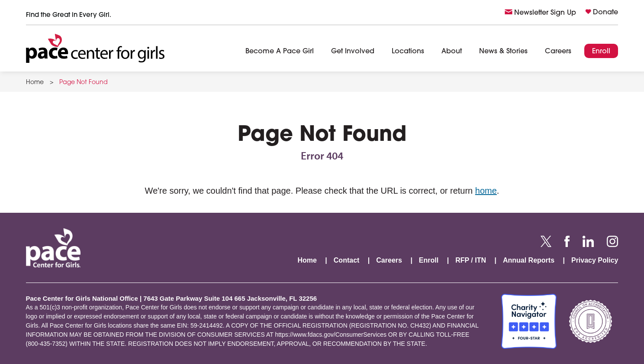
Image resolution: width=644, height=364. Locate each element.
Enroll (601, 52)
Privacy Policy (595, 260)
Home (35, 83)
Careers (558, 52)
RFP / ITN (471, 260)
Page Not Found (84, 83)
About (452, 52)
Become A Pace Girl (280, 52)
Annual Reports (529, 260)
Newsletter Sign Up (545, 13)
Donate (605, 13)
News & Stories (503, 52)
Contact (347, 260)
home (486, 191)
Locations (408, 52)
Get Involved (353, 52)
